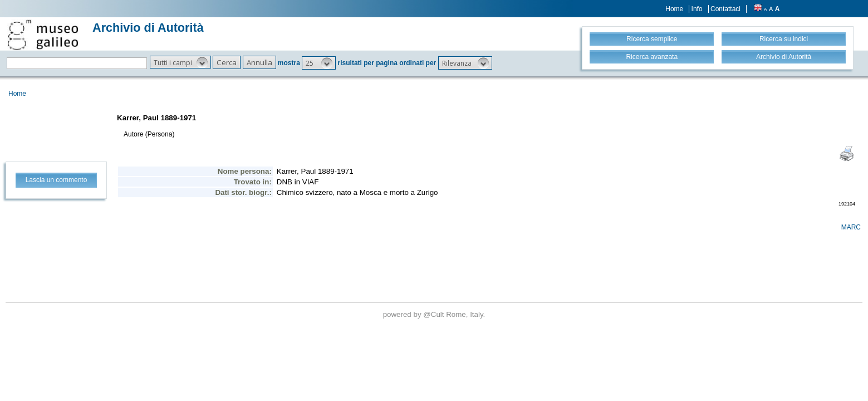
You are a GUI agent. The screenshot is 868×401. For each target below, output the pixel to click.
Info (697, 9)
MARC (851, 227)
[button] (180, 62)
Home (674, 9)
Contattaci (725, 9)
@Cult (435, 314)
